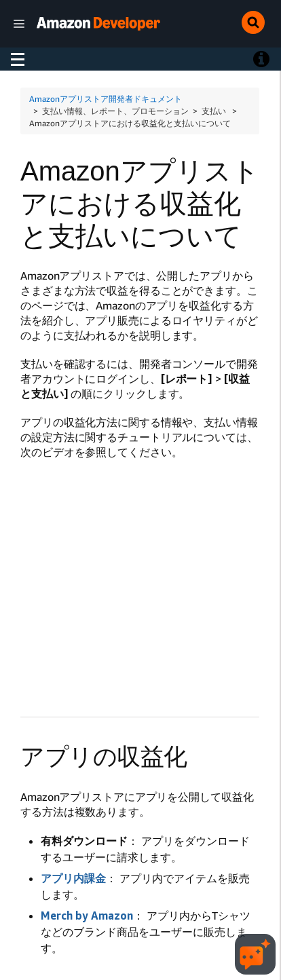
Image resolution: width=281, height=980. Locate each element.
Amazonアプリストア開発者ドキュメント (106, 99)
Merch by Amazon (87, 916)
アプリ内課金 (73, 878)
